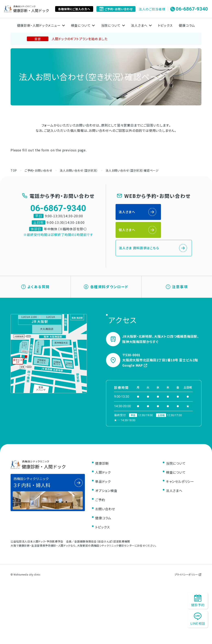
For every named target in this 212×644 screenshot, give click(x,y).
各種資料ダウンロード (106, 271)
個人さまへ (166, 212)
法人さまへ (127, 212)
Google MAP (135, 351)
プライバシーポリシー (188, 560)
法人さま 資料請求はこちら (139, 231)
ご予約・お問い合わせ (116, 9)
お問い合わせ (105, 494)
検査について (176, 458)
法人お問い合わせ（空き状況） (79, 170)
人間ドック (103, 458)
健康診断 (102, 449)
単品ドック (103, 467)
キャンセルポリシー (180, 467)
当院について (176, 449)
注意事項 (177, 271)
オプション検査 (106, 476)
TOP (14, 170)
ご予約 (100, 485)
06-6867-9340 (189, 9)
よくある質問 (35, 271)
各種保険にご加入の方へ (74, 9)
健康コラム (187, 25)
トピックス (166, 25)
